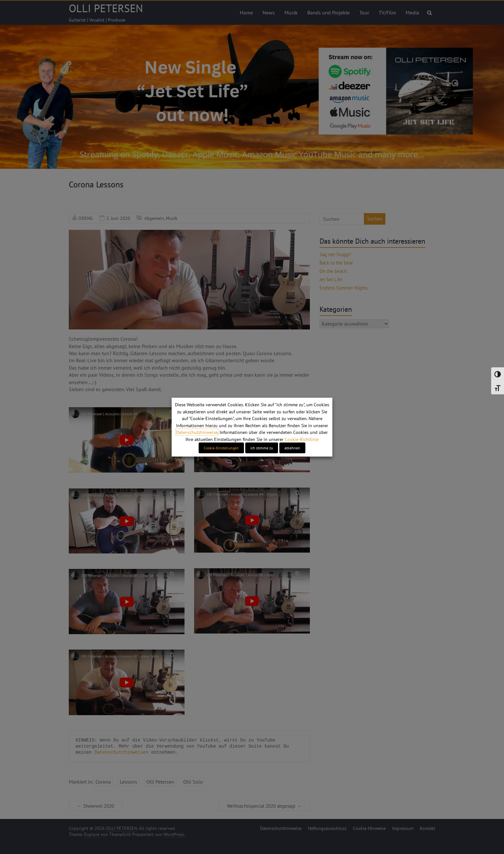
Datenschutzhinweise (197, 432)
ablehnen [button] (292, 448)
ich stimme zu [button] (262, 448)
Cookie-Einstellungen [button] (221, 448)
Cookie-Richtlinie (302, 439)
